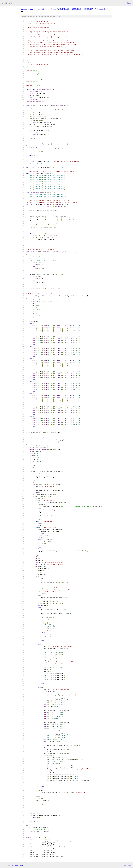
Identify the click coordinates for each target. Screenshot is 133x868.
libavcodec (102, 9)
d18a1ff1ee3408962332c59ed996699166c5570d (76, 9)
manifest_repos (43, 9)
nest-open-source (28, 9)
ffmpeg (54, 9)
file (59, 16)
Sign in (129, 3)
